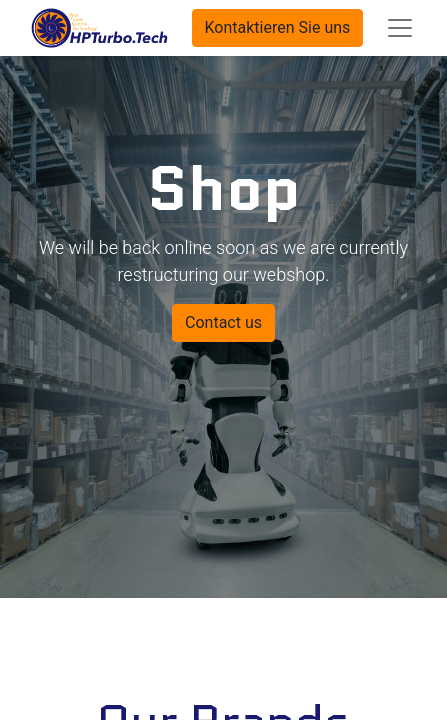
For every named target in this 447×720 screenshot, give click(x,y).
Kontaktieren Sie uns (278, 27)
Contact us (223, 322)
